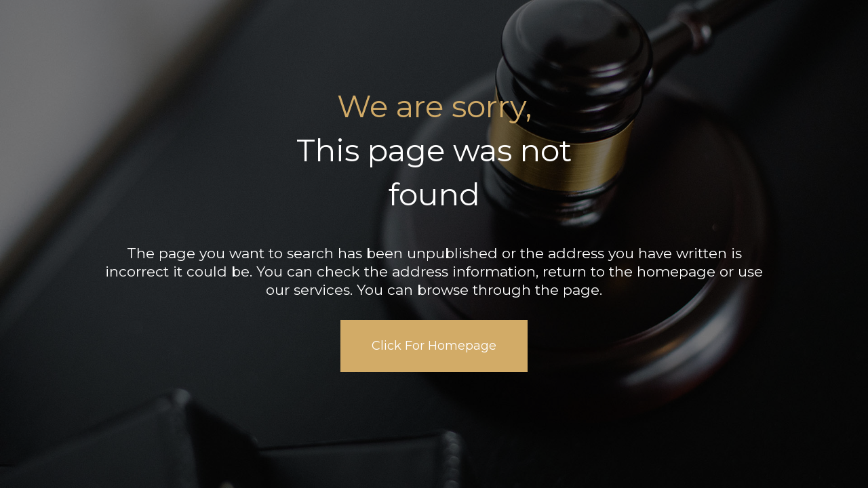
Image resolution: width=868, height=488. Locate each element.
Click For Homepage (434, 346)
